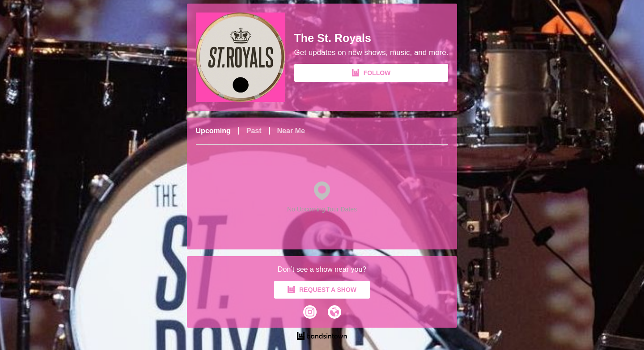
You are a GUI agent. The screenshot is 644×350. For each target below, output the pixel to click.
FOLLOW (371, 73)
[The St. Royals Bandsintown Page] (245, 57)
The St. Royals (333, 38)
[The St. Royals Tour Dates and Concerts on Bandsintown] (322, 337)
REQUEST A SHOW (322, 290)
